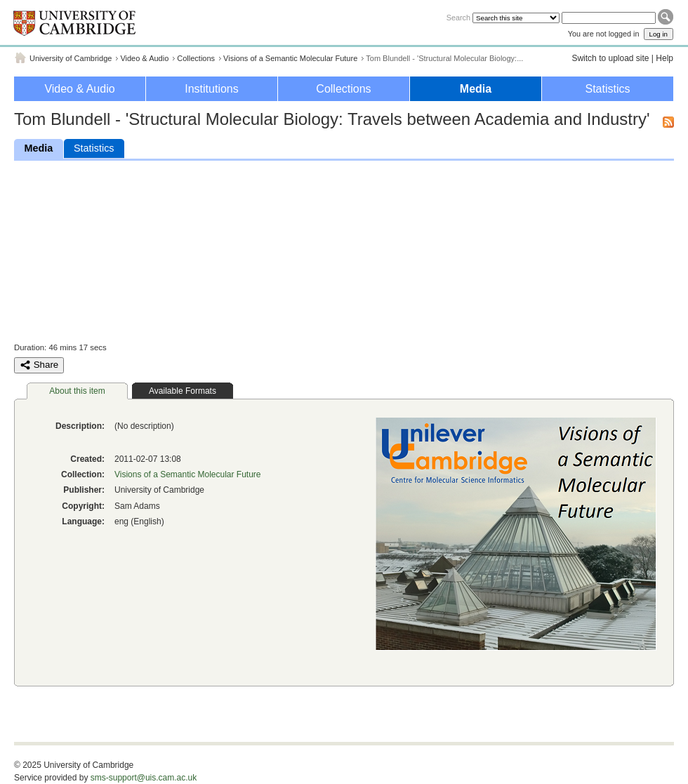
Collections (196, 58)
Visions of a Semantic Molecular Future (290, 58)
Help (664, 58)
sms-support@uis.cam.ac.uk (144, 778)
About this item (77, 391)
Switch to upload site (610, 58)
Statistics (607, 89)
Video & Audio (144, 58)
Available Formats (183, 391)
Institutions (211, 89)
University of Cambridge (71, 58)
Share (39, 365)
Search (458, 18)
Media (476, 89)
